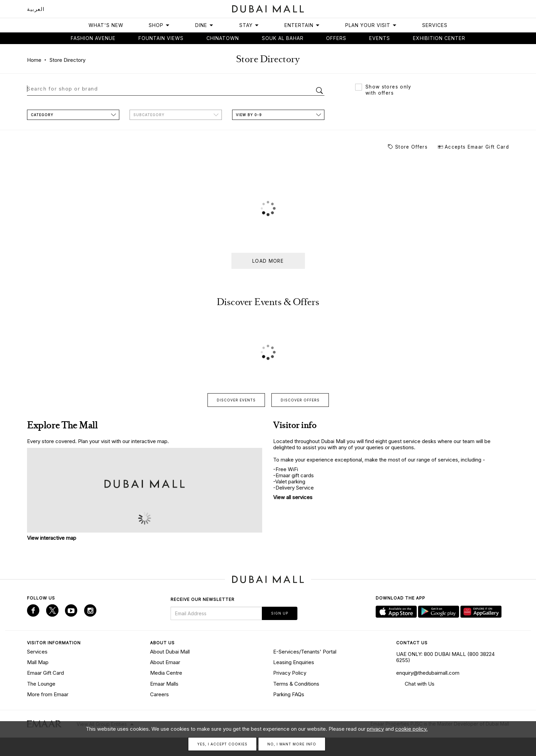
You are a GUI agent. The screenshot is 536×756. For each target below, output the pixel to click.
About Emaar (165, 662)
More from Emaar (48, 694)
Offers (336, 38)
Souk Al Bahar (283, 38)
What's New (106, 25)
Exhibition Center (439, 38)
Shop (159, 25)
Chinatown (223, 38)
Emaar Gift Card (45, 673)
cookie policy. (411, 729)
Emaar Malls (164, 684)
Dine (204, 25)
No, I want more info (292, 744)
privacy (375, 729)
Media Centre (166, 673)
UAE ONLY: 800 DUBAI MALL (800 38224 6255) (445, 657)
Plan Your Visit (371, 25)
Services (435, 25)
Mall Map (38, 662)
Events (380, 38)
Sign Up (280, 613)
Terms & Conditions (296, 684)
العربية (36, 9)
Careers (159, 694)
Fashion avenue (93, 38)
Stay (249, 25)
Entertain (302, 25)
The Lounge (41, 684)
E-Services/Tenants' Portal (305, 652)
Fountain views (161, 38)
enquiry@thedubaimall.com (428, 673)
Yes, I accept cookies (222, 744)
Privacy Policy (290, 673)
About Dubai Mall (170, 652)
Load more (268, 261)
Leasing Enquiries (294, 662)
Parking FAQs (289, 694)
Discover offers (300, 400)
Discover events (236, 400)
